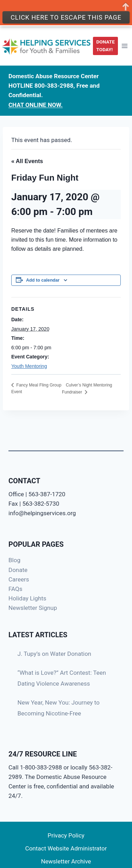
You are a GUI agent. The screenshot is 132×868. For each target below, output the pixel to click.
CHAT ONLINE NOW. (36, 105)
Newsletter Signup (33, 608)
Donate (18, 570)
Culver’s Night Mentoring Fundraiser (87, 389)
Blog (14, 560)
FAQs (15, 589)
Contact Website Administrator (66, 848)
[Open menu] (124, 46)
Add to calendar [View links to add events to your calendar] (43, 280)
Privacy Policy (66, 835)
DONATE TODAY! (106, 46)
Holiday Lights (27, 598)
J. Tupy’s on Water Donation (55, 654)
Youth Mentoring (29, 366)
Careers (19, 579)
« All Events (27, 161)
